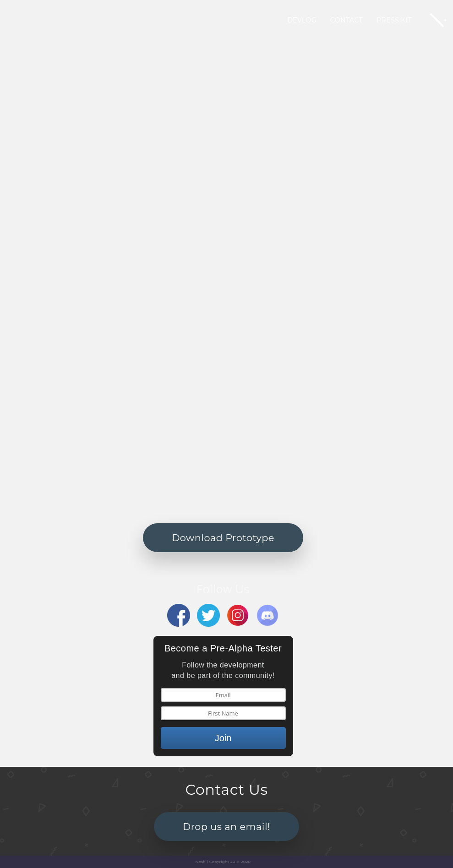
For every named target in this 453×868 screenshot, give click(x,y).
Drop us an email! (226, 827)
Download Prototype (223, 538)
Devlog (302, 20)
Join (223, 738)
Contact (347, 20)
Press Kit (394, 20)
